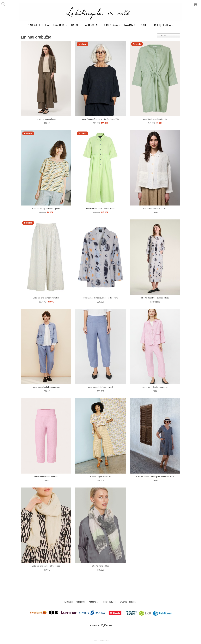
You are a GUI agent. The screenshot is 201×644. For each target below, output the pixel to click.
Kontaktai (69, 602)
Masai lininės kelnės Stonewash (100, 387)
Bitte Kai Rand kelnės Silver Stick (46, 298)
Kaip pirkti (80, 602)
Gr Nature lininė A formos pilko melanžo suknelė (155, 477)
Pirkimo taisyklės (109, 602)
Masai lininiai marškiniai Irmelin (155, 119)
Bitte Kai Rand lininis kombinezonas (100, 209)
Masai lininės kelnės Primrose (46, 477)
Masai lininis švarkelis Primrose (155, 387)
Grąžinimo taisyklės (128, 602)
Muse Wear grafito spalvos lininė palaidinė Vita (101, 119)
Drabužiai (60, 25)
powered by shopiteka (101, 641)
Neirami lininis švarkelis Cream (155, 209)
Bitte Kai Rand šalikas (100, 566)
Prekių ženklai (163, 25)
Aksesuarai (112, 25)
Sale (145, 25)
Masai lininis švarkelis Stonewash (46, 387)
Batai (75, 25)
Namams (131, 25)
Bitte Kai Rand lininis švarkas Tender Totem (101, 298)
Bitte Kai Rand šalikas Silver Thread (46, 566)
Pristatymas (93, 602)
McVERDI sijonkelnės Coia (101, 477)
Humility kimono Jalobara (46, 119)
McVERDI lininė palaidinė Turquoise (46, 209)
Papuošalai (92, 25)
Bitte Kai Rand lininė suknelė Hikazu (155, 298)
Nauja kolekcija (38, 25)
